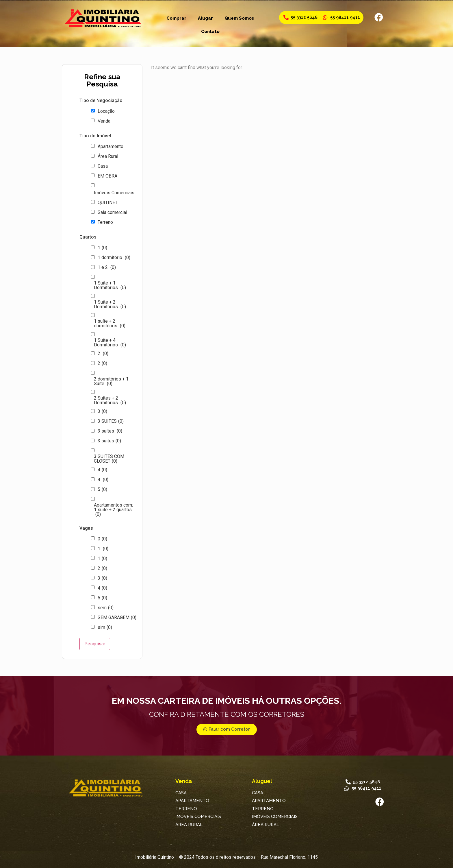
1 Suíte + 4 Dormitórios (110, 343)
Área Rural (108, 156)
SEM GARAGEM (117, 618)
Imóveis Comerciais (114, 193)
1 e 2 (107, 267)
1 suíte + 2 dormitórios (110, 324)
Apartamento (111, 147)
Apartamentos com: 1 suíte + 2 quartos (113, 510)
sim (105, 627)
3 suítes (110, 431)
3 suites (109, 441)
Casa (103, 166)
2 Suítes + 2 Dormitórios (110, 400)
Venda (104, 121)
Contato (210, 32)
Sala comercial (112, 213)
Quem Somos (239, 18)
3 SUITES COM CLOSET (109, 459)
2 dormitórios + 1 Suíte (111, 381)
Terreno (105, 222)
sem (106, 608)
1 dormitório (114, 258)
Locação (106, 111)
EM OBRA (107, 176)
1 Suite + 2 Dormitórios (110, 304)
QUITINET (108, 203)
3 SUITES (111, 421)
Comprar (176, 18)
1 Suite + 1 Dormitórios (110, 285)
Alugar (205, 18)
